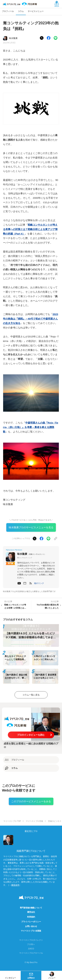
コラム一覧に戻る (31, 695)
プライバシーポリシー (31, 922)
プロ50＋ (31, 944)
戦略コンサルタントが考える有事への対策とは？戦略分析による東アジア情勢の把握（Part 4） (30, 229)
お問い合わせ (31, 926)
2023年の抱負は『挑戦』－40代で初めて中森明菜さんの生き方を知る (31, 319)
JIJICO (31, 949)
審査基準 (15, 885)
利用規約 (31, 917)
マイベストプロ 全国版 (31, 931)
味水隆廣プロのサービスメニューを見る (31, 527)
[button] (39, 583)
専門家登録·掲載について (31, 908)
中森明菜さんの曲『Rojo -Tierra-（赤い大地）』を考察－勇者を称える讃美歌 (31, 427)
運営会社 (31, 912)
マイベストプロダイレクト (31, 940)
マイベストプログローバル (31, 953)
